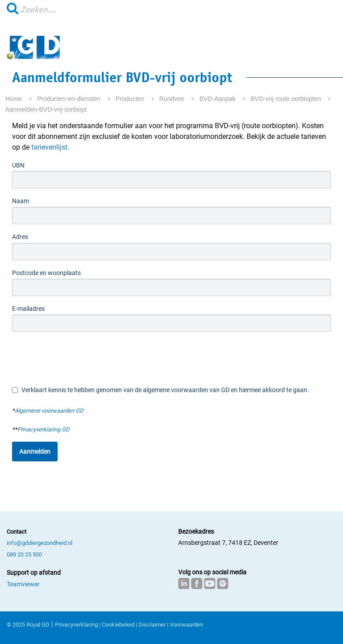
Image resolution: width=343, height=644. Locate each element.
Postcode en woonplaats (46, 273)
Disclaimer (152, 625)
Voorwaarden (186, 625)
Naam (21, 201)
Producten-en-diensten (70, 99)
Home (15, 99)
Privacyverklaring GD (44, 429)
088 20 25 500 (24, 554)
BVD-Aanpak (218, 99)
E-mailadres (28, 309)
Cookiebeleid (118, 625)
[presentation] (80, 358)
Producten (131, 99)
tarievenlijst (48, 147)
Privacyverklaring (76, 625)
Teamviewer (23, 584)
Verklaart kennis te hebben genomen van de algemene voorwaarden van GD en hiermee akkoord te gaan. (161, 390)
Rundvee (173, 99)
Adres (20, 237)
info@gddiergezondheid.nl (40, 543)
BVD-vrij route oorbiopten (287, 99)
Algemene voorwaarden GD (49, 411)
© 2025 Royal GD (28, 625)
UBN (18, 165)
